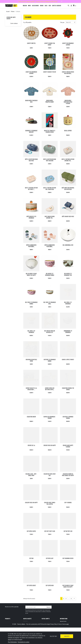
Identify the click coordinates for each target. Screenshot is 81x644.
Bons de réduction (46, 627)
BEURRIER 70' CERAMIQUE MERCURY (31, 131)
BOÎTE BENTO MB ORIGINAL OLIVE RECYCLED (68, 189)
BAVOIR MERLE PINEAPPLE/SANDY (50, 101)
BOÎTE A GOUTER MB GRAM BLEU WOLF (31, 160)
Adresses (44, 625)
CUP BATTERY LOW (68, 531)
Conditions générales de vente (30, 625)
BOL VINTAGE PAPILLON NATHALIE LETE (50, 332)
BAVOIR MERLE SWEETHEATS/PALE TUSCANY (68, 102)
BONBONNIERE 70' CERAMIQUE (68, 332)
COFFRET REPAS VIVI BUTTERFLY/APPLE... (50, 389)
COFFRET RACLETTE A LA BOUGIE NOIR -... (31, 389)
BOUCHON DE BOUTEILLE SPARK (31, 360)
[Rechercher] (68, 6)
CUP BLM (31, 558)
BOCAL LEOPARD (68, 131)
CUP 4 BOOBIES (68, 503)
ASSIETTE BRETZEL (31, 43)
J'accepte (67, 636)
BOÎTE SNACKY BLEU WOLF (68, 216)
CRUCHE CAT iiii (31, 445)
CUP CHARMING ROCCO (68, 558)
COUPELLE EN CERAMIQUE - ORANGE (50, 417)
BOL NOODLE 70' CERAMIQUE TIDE (68, 274)
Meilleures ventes (9, 625)
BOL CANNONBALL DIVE (68, 245)
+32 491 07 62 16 (71, 630)
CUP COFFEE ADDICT (31, 585)
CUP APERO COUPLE (31, 531)
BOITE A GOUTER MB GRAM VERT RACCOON (50, 160)
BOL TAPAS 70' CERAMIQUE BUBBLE (31, 303)
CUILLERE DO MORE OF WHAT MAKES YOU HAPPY (68, 475)
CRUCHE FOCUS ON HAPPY (50, 445)
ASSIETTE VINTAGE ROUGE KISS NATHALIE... (68, 73)
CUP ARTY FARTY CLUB (50, 531)
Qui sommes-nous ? (28, 627)
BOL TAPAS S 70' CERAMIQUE (31, 332)
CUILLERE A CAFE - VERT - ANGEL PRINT (31, 475)
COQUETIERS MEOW (31, 417)
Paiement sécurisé (28, 630)
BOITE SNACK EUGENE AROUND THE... (50, 217)
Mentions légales (27, 623)
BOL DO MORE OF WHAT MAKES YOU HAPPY (31, 274)
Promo (7, 621)
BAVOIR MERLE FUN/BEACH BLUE (31, 101)
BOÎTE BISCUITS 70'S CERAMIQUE (31, 217)
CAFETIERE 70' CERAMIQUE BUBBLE (50, 360)
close (62, 1)
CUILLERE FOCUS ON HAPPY (31, 503)
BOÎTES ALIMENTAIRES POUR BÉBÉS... (31, 246)
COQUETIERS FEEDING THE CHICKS (68, 389)
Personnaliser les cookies (23, 642)
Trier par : (62, 22)
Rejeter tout (53, 636)
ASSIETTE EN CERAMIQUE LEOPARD (68, 44)
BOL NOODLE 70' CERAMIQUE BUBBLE (50, 274)
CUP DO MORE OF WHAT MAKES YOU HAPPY (68, 586)
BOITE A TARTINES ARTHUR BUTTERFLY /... (31, 189)
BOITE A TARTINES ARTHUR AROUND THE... (68, 160)
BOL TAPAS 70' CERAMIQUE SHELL (50, 303)
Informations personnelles (48, 621)
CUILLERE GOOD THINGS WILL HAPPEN (50, 503)
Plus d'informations (12, 642)
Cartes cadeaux (14, 23)
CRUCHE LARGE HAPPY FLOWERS (68, 446)
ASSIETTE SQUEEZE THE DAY (50, 72)
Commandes (44, 623)
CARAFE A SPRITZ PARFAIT (68, 360)
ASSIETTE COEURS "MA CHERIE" (50, 44)
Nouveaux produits (9, 623)
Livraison (26, 621)
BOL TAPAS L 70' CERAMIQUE (68, 303)
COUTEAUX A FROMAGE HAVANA (68, 417)
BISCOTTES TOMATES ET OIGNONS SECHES (50, 131)
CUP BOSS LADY (50, 558)
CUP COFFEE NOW (50, 585)
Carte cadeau (8, 627)
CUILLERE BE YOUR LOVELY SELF (50, 475)
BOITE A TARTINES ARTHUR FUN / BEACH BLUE (50, 189)
